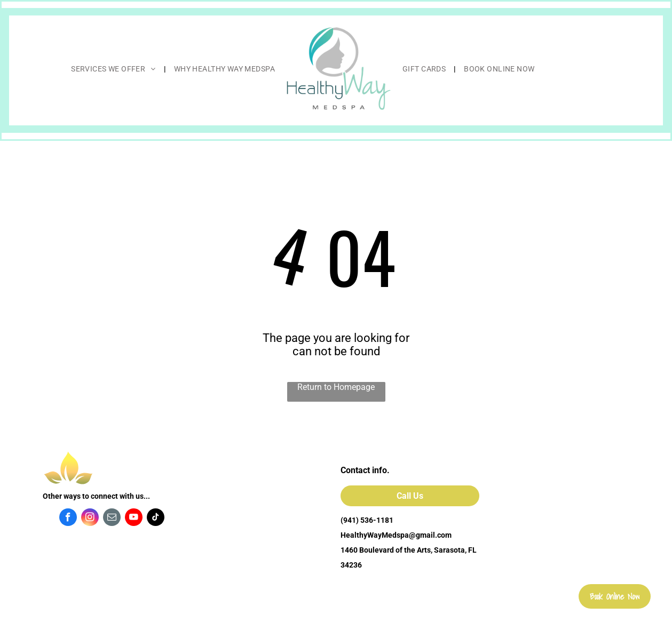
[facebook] (68, 519)
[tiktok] (156, 519)
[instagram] (90, 519)
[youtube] (134, 519)
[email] (112, 519)
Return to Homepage (336, 387)
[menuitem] (114, 69)
